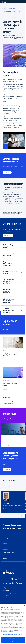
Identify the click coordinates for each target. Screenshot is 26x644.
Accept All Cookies (13, 642)
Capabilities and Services (6, 11)
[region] (13, 624)
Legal (4, 587)
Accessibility (6, 590)
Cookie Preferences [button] (8, 592)
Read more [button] (7, 173)
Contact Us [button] (6, 485)
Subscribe (18, 579)
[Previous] (4, 419)
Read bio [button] (8, 508)
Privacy (5, 589)
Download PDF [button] (8, 235)
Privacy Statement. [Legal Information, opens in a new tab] (9, 632)
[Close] (24, 606)
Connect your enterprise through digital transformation (12, 17)
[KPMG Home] (4, 2)
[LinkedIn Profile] (4, 508)
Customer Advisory (5, 14)
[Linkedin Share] (12, 579)
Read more (5, 405)
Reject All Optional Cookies (13, 638)
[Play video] (5, 146)
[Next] (9, 419)
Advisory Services (17, 11)
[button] (24, 2)
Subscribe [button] (6, 469)
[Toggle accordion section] (21, 246)
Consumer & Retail (12, 8)
